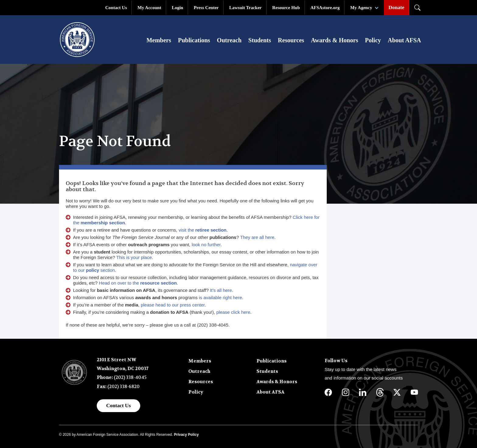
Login (178, 8)
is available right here (221, 297)
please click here (233, 312)
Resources (291, 40)
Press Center (206, 8)
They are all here (257, 237)
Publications (194, 40)
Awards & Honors (334, 40)
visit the (203, 230)
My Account (149, 8)
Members (159, 40)
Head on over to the (138, 283)
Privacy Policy (186, 435)
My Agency (361, 8)
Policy (373, 40)
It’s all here (221, 290)
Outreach (229, 40)
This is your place (134, 257)
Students (259, 40)
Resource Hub (286, 8)
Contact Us (116, 8)
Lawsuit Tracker (245, 8)
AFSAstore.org (325, 8)
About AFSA (404, 40)
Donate (396, 7)
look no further (206, 245)
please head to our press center (173, 305)
